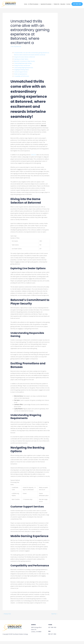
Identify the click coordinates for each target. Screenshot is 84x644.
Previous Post (7, 617)
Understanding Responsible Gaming (24, 66)
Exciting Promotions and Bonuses (23, 68)
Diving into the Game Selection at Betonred (26, 60)
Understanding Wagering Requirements (25, 70)
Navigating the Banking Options (22, 72)
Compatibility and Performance (22, 79)
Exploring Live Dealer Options (22, 62)
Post (12, 47)
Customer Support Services (21, 75)
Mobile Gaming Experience (21, 77)
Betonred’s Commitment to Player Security (25, 64)
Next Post (54, 617)
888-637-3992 (52, 637)
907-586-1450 (52, 630)
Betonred (34, 157)
